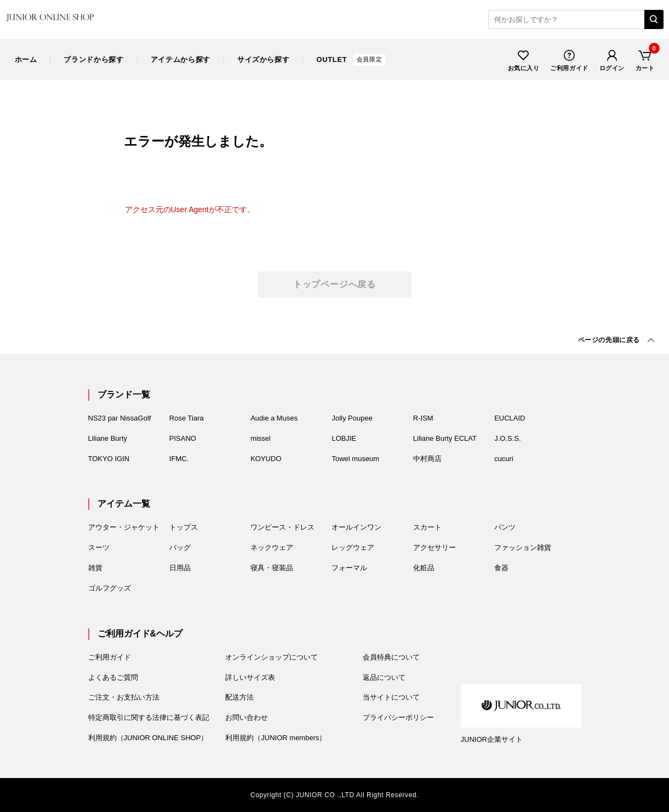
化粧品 (424, 568)
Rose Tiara (187, 418)
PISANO (183, 438)
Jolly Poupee (352, 418)
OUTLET (351, 59)
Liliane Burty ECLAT (445, 438)
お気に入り (524, 59)
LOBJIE (344, 438)
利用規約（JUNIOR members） (276, 738)
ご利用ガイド (569, 59)
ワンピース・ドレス (282, 527)
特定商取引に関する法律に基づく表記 (149, 717)
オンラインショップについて (271, 657)
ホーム (26, 59)
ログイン (612, 59)
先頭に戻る (609, 340)
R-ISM (423, 418)
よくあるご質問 (113, 677)
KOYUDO (266, 459)
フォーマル (349, 568)
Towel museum (355, 459)
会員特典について (391, 657)
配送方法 (239, 697)
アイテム (181, 59)
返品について (384, 677)
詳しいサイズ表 (250, 677)
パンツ (505, 527)
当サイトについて (391, 697)
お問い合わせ (247, 717)
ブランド (93, 59)
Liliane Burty (108, 438)
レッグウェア (353, 547)
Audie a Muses (274, 418)
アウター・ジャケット (124, 527)
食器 (501, 568)
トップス (184, 527)
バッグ (180, 547)
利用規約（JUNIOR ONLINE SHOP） (148, 738)
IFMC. (179, 459)
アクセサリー (434, 547)
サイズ (264, 59)
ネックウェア (272, 547)
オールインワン (356, 527)
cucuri (504, 459)
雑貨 (95, 568)
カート (645, 59)
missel (261, 438)
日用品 (180, 568)
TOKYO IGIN (109, 459)
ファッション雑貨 (523, 547)
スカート (427, 527)
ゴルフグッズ (110, 588)
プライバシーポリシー (398, 717)
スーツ (99, 547)
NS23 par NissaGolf (120, 418)
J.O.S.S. (507, 438)
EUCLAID (510, 418)
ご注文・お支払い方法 (124, 697)
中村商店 (427, 459)
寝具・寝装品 (272, 568)
